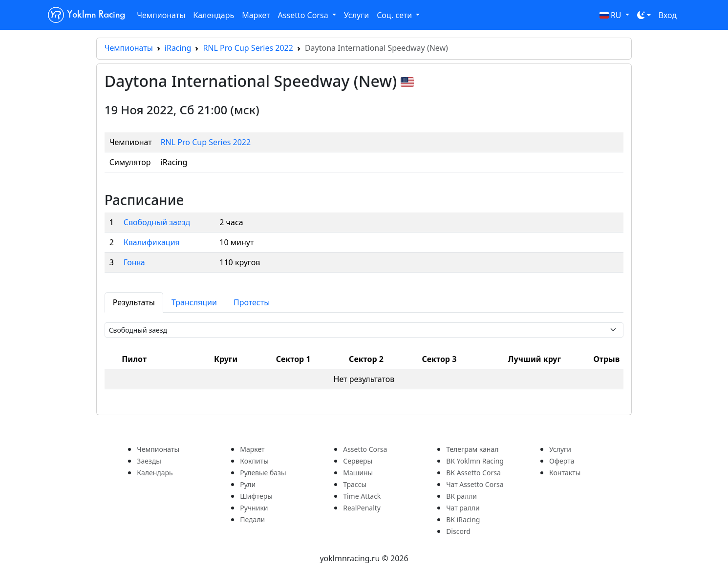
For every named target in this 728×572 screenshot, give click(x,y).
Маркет (256, 15)
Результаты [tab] (134, 302)
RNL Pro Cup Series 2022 (248, 48)
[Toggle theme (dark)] (644, 15)
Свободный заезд (157, 222)
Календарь (214, 15)
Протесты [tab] (252, 302)
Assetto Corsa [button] (304, 15)
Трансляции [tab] (194, 302)
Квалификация (152, 242)
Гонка (134, 262)
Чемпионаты (161, 15)
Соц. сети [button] (395, 15)
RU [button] (611, 15)
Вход (668, 15)
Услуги (356, 15)
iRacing (178, 48)
